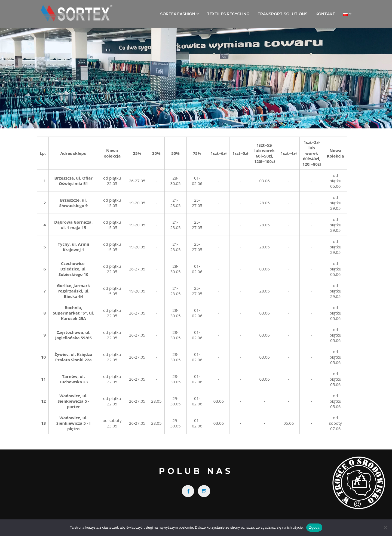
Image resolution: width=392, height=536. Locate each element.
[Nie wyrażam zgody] (385, 528)
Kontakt (325, 14)
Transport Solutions (282, 14)
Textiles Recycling (228, 14)
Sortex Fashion (178, 14)
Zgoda (314, 527)
